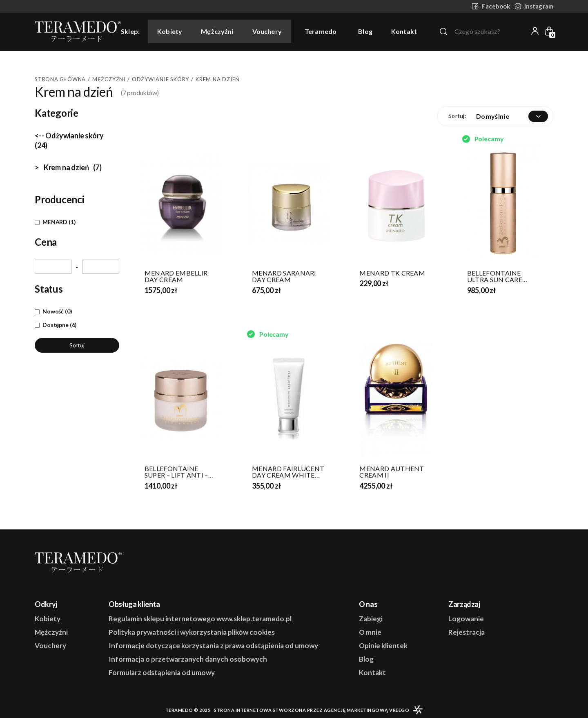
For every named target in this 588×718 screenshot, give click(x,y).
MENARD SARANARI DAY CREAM (284, 277)
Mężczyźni (217, 31)
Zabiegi (371, 619)
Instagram (534, 6)
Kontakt (404, 31)
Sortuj (77, 345)
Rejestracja (467, 632)
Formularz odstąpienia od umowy (162, 672)
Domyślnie (493, 116)
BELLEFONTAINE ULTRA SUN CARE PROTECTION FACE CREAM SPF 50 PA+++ (501, 277)
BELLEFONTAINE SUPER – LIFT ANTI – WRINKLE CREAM (176, 472)
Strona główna (60, 79)
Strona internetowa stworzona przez (312, 710)
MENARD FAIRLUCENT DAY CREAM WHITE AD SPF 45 (288, 472)
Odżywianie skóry (160, 79)
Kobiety (170, 31)
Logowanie (466, 619)
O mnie (370, 632)
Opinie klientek (383, 646)
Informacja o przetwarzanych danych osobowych (188, 659)
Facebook (491, 6)
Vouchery (267, 31)
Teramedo (321, 31)
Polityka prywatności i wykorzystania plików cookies (192, 632)
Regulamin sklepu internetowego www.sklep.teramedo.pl (200, 619)
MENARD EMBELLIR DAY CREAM (176, 277)
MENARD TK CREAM (392, 273)
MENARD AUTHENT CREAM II (392, 472)
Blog (365, 31)
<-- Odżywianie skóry (69, 140)
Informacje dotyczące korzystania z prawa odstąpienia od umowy (213, 646)
